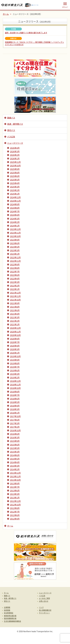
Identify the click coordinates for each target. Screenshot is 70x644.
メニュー (65, 5)
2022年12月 (15, 257)
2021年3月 (15, 317)
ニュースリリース (15, 143)
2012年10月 (15, 505)
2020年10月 (15, 335)
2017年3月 (15, 423)
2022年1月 (15, 289)
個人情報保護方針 (45, 610)
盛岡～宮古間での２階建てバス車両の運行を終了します (26, 33)
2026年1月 (15, 158)
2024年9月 (15, 204)
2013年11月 (15, 476)
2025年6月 (15, 176)
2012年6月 (15, 515)
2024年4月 (15, 215)
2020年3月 (15, 349)
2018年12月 (15, 381)
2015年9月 (15, 441)
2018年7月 (15, 395)
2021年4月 (15, 314)
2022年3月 (15, 282)
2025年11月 (15, 162)
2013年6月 (15, 490)
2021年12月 (15, 293)
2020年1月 (15, 353)
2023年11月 (15, 233)
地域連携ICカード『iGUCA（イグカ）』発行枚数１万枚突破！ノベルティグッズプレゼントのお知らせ (34, 43)
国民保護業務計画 (10, 619)
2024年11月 (15, 201)
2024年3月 (15, 219)
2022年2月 (15, 286)
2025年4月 (15, 183)
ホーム (6, 14)
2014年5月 (15, 459)
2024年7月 (15, 211)
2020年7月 (15, 342)
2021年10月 (15, 300)
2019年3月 (15, 374)
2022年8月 (15, 268)
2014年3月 (15, 466)
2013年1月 (15, 498)
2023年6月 (15, 243)
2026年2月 (15, 155)
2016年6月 (15, 434)
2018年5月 (15, 402)
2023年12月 (15, 229)
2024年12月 (15, 197)
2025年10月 (15, 166)
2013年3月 (15, 494)
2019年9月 (15, 360)
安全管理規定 (9, 613)
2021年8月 (15, 307)
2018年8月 (15, 392)
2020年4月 (15, 346)
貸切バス (11, 130)
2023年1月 (15, 254)
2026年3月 (15, 151)
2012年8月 (15, 508)
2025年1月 (15, 194)
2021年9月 (15, 303)
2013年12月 (15, 473)
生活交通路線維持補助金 (12, 621)
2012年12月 (15, 501)
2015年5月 (15, 448)
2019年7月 (15, 367)
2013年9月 (15, 483)
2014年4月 (15, 462)
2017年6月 (15, 420)
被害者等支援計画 (10, 616)
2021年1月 (15, 324)
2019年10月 (15, 356)
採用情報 (7, 610)
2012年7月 (15, 512)
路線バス (11, 118)
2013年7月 (15, 487)
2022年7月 (15, 271)
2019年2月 (15, 377)
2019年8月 (15, 363)
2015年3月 (15, 452)
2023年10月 (15, 236)
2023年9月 (15, 240)
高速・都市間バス (15, 124)
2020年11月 (15, 332)
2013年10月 (15, 480)
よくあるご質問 (44, 598)
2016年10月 (15, 430)
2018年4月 (15, 406)
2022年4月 (15, 279)
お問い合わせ (44, 601)
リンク (41, 608)
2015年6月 (15, 445)
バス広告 (11, 137)
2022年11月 (15, 261)
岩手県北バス (12, 5)
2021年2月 (15, 321)
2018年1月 (15, 413)
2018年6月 (15, 399)
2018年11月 (15, 385)
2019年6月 (15, 370)
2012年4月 (15, 519)
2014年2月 (15, 469)
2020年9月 (15, 339)
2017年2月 (15, 427)
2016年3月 (15, 437)
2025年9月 (15, 169)
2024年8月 (15, 208)
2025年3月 (15, 187)
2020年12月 (15, 328)
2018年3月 (15, 409)
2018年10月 (15, 388)
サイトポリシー (44, 613)
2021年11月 (15, 296)
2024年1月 (15, 226)
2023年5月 (15, 247)
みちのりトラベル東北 (32, 5)
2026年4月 (15, 148)
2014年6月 (15, 455)
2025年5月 (15, 180)
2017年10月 (15, 416)
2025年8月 (15, 173)
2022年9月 (15, 264)
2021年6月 (15, 310)
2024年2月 (15, 222)
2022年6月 (15, 275)
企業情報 (7, 608)
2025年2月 (15, 190)
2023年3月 (15, 250)
